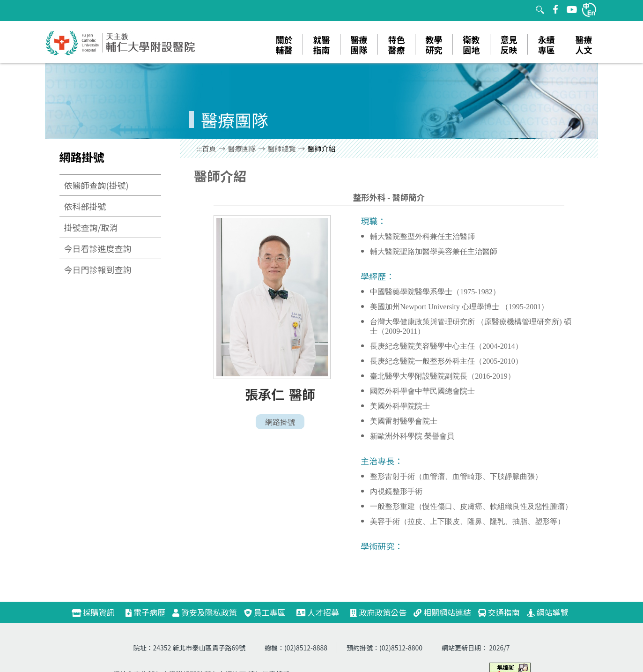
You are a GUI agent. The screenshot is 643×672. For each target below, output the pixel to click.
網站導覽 (548, 612)
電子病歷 (145, 612)
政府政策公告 (378, 612)
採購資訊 (97, 612)
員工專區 (265, 612)
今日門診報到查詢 (98, 269)
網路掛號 (280, 422)
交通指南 (499, 612)
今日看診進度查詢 (98, 248)
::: (199, 148)
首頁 (209, 148)
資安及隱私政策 (205, 612)
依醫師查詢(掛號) (96, 185)
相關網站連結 (442, 612)
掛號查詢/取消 (91, 227)
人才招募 (322, 612)
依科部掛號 (85, 206)
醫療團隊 (242, 148)
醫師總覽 (282, 148)
